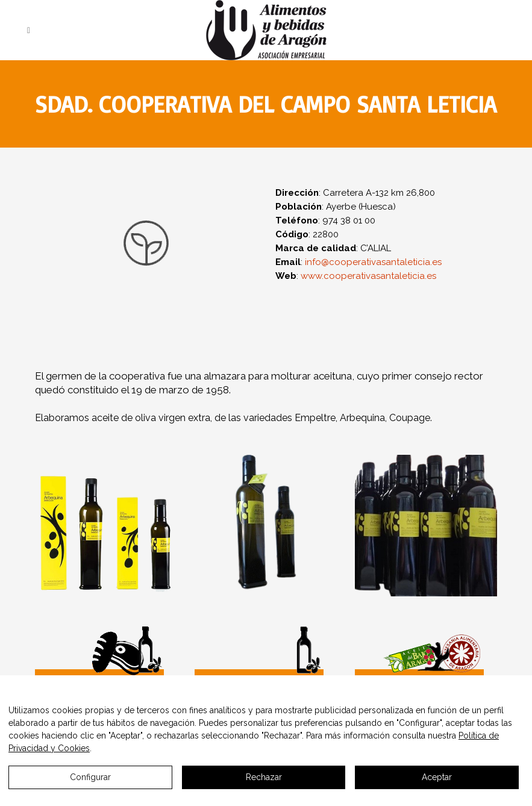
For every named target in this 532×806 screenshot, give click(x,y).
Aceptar (437, 777)
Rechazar (264, 777)
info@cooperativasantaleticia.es (373, 262)
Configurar (90, 777)
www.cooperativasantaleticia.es (368, 276)
